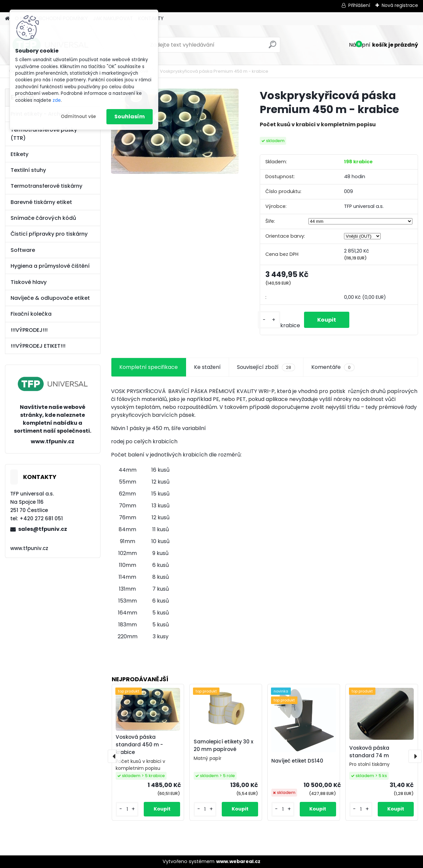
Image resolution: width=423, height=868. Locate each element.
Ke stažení (207, 367)
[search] (272, 47)
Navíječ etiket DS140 (297, 761)
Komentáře (333, 367)
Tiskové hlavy (29, 282)
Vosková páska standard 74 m (369, 752)
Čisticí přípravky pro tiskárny (49, 234)
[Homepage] (7, 19)
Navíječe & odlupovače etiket (50, 298)
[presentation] (114, 756)
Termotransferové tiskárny (46, 186)
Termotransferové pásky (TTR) (44, 134)
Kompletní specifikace (149, 367)
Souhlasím (130, 117)
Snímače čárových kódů (43, 218)
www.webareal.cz (238, 861)
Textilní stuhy (28, 170)
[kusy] (269, 320)
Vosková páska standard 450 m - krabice (139, 745)
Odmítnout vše (78, 117)
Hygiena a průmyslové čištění (50, 266)
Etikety (19, 154)
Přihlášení (359, 5)
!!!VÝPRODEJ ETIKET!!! (38, 346)
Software (23, 250)
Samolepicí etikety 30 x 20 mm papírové (224, 745)
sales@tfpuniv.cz (43, 529)
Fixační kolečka (31, 314)
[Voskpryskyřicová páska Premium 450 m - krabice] (175, 131)
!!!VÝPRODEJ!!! (29, 330)
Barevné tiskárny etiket (41, 202)
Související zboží (266, 367)
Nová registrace (400, 5)
